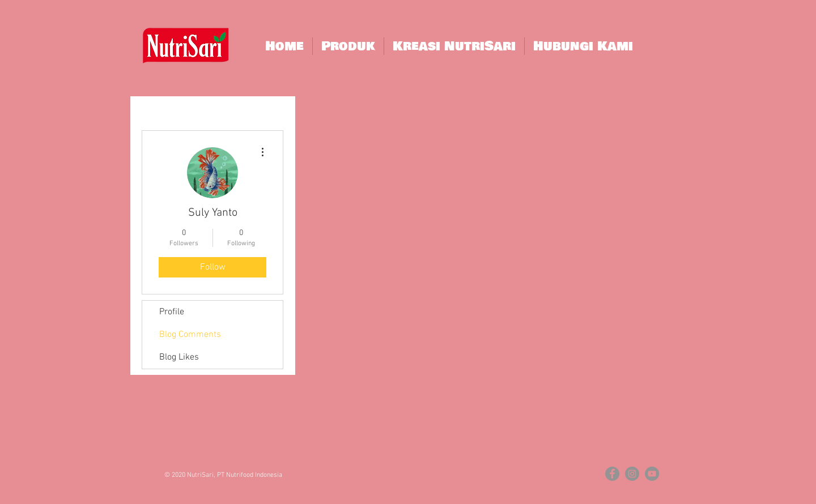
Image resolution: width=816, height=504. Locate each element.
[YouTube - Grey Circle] (652, 474)
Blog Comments (190, 335)
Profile (172, 312)
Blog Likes (179, 357)
